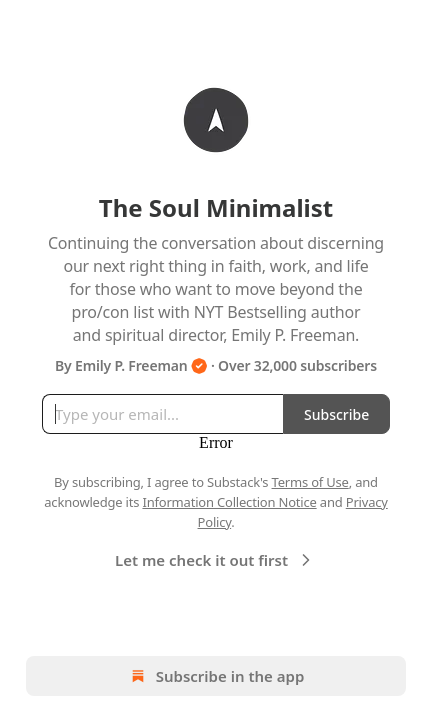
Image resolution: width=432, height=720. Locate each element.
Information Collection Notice (229, 502)
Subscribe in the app (216, 676)
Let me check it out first (215, 560)
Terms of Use (310, 482)
